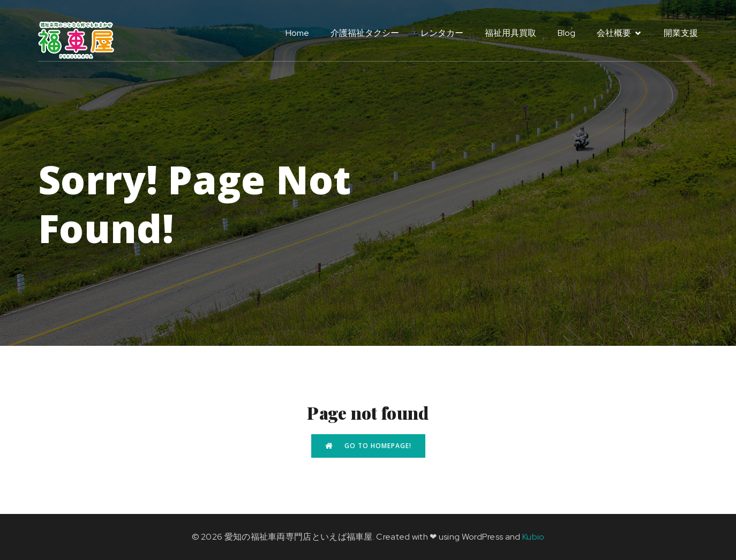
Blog (566, 33)
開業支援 (681, 33)
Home (297, 33)
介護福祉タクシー (365, 33)
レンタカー (442, 33)
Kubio (534, 537)
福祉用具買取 (510, 33)
